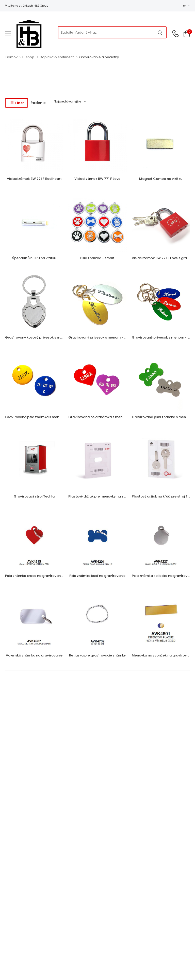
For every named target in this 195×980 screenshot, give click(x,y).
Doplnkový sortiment (57, 57)
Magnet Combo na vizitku (161, 179)
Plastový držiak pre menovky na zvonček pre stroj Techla (115, 496)
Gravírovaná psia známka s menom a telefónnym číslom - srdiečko (125, 417)
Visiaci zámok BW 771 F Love (97, 179)
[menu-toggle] (8, 34)
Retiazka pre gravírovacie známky (97, 655)
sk (185, 6)
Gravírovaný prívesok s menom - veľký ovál (105, 337)
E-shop (28, 57)
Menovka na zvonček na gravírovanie (163, 655)
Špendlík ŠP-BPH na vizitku (34, 258)
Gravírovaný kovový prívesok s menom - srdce (44, 337)
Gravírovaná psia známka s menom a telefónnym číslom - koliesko (61, 417)
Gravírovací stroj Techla (34, 496)
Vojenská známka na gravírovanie (34, 655)
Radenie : (39, 103)
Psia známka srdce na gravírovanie (34, 576)
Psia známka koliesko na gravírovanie (163, 576)
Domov (12, 57)
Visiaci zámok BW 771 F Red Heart (34, 179)
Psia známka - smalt (97, 258)
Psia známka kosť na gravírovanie (97, 576)
